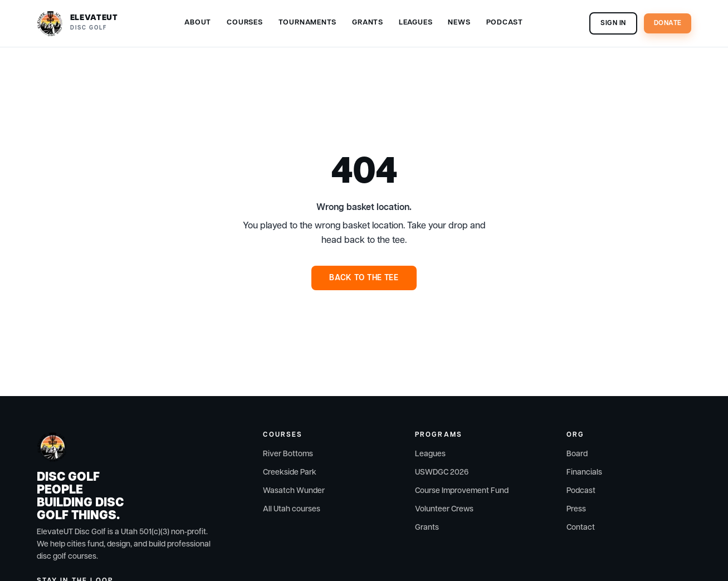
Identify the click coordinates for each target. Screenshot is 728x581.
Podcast (505, 23)
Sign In (613, 23)
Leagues (416, 23)
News (459, 23)
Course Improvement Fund (462, 491)
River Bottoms (288, 454)
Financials (584, 472)
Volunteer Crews (444, 509)
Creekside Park (290, 472)
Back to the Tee (364, 278)
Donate (668, 23)
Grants (368, 23)
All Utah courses (292, 509)
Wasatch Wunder (294, 491)
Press (576, 509)
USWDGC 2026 (442, 472)
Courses (245, 23)
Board (577, 454)
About (198, 23)
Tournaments (308, 23)
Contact (581, 528)
